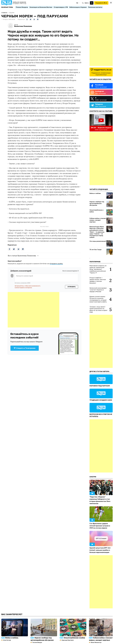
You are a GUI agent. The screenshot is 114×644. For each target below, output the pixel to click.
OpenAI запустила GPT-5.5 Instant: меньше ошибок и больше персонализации (100, 550)
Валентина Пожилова (23, 26)
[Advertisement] (33, 310)
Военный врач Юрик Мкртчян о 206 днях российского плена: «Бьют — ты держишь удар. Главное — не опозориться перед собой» (97, 232)
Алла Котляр (7, 640)
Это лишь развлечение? (98, 241)
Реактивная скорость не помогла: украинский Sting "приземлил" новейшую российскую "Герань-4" (98, 269)
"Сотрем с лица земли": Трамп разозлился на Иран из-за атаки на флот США (98, 309)
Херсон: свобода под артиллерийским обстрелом (97, 203)
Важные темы (7, 7)
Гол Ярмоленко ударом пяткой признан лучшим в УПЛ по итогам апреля (100, 526)
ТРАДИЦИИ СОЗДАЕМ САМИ (101, 400)
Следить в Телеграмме (25, 348)
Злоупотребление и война (96, 211)
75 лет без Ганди (95, 250)
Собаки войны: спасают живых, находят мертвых (98, 220)
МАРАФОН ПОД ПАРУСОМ (100, 386)
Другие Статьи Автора (99, 371)
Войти (87, 3)
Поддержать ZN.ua (101, 3)
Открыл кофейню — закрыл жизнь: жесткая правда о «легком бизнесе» (98, 280)
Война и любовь (95, 193)
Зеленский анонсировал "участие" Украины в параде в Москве (98, 290)
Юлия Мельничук (96, 642)
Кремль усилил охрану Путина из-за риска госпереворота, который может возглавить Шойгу (98, 299)
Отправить (72, 287)
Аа (92, 3)
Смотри (93, 477)
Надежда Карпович (68, 640)
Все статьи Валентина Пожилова (22, 256)
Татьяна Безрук (37, 642)
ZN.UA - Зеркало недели (101, 128)
